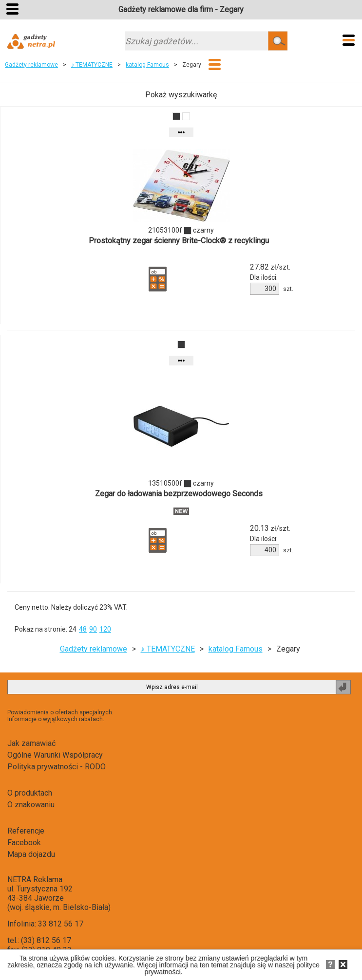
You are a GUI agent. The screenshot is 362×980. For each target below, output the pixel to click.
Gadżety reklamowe (31, 65)
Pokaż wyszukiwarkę (181, 95)
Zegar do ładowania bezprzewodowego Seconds (179, 494)
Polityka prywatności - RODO (57, 767)
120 (105, 629)
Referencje (26, 831)
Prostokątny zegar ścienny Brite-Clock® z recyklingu (179, 241)
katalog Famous (147, 65)
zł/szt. (270, 267)
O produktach (30, 793)
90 (93, 629)
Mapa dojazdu (31, 854)
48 (83, 629)
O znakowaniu (31, 805)
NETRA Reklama (35, 880)
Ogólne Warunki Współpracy (55, 755)
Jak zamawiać (31, 743)
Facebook (24, 843)
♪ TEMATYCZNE (92, 65)
